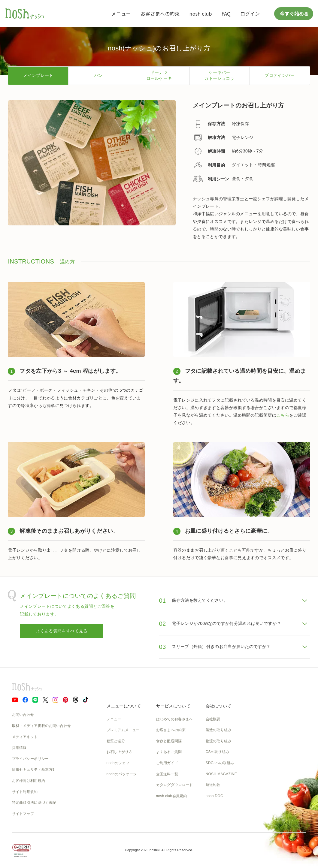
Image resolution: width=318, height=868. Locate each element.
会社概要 (213, 719)
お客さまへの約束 (160, 14)
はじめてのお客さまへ (175, 719)
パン (99, 75)
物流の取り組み (219, 741)
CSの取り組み (218, 752)
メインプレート (38, 75)
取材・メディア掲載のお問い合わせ (42, 726)
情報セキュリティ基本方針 (34, 770)
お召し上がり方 (120, 752)
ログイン (250, 14)
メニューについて (124, 706)
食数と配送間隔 (169, 741)
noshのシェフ (118, 763)
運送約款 (213, 785)
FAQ (226, 14)
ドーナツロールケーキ (159, 75)
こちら (283, 415)
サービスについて (173, 706)
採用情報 (19, 748)
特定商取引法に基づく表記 (34, 803)
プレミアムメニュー (123, 730)
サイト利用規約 (25, 792)
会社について (219, 706)
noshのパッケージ (122, 774)
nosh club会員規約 (172, 796)
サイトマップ (23, 814)
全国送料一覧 (167, 774)
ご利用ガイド (167, 763)
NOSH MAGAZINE (221, 774)
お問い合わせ (23, 715)
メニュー (121, 14)
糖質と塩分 (116, 741)
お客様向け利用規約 (29, 781)
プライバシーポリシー (30, 759)
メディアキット (25, 737)
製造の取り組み (219, 730)
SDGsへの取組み (220, 763)
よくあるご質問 (169, 752)
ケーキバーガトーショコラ (219, 75)
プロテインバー (280, 75)
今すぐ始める (294, 14)
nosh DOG (215, 796)
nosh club (201, 14)
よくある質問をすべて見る (62, 631)
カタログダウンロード (175, 785)
